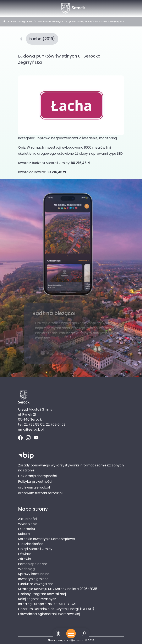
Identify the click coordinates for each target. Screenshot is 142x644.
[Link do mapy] (58, 634)
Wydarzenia (28, 524)
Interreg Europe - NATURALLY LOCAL (47, 604)
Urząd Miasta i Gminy (35, 549)
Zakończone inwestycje (51, 22)
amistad (77, 640)
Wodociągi (27, 569)
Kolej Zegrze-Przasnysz (37, 599)
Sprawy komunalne (34, 574)
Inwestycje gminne (22, 22)
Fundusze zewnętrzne (36, 584)
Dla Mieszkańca (31, 544)
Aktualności (28, 519)
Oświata (25, 554)
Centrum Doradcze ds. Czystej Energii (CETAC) (56, 609)
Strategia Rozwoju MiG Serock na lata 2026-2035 (58, 589)
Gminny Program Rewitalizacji (42, 594)
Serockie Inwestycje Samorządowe (47, 539)
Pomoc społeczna (33, 564)
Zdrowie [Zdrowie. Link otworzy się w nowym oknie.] (24, 559)
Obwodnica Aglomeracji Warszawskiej (49, 614)
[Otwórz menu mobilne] (71, 634)
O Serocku (26, 529)
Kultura (24, 534)
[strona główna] (4, 22)
